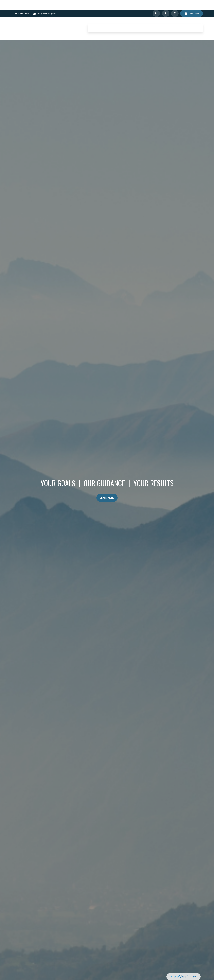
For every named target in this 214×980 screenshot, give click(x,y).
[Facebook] (166, 3)
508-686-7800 (20, 3)
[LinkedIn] (156, 3)
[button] (95, 18)
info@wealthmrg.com (44, 3)
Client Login (192, 3)
